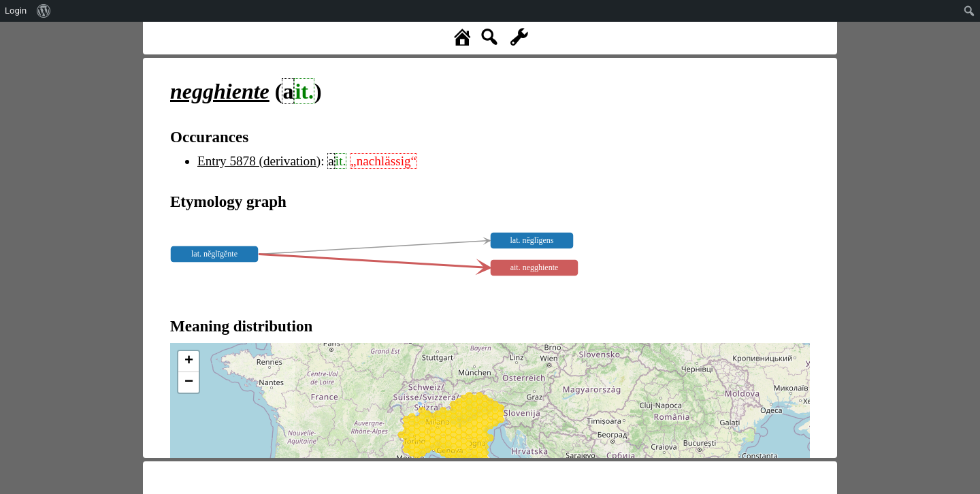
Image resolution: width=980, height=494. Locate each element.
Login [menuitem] (16, 11)
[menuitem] (44, 11)
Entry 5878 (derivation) (259, 161)
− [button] (189, 382)
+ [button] (189, 361)
